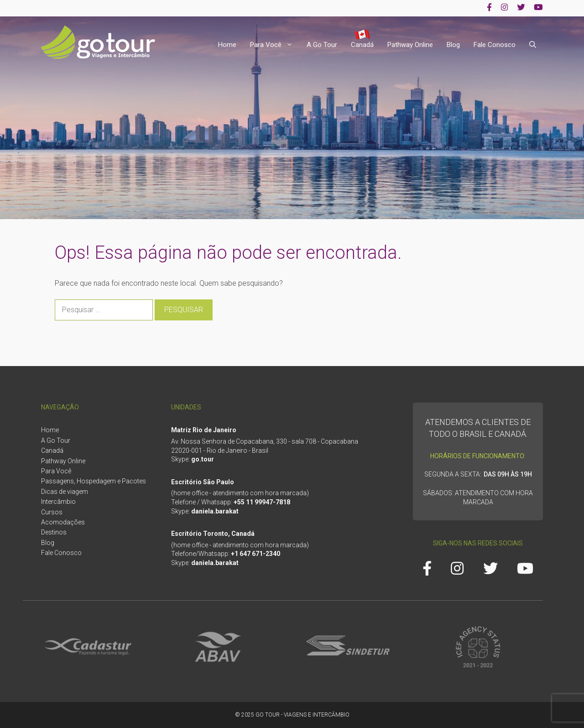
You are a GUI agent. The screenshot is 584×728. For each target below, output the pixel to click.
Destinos (54, 532)
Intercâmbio (58, 502)
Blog (453, 45)
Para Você (275, 45)
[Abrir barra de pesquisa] (533, 45)
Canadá (362, 45)
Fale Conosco (495, 45)
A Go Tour (322, 45)
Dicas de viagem (65, 492)
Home (227, 45)
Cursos (52, 512)
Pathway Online (410, 45)
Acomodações (63, 522)
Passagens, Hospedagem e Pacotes (94, 481)
